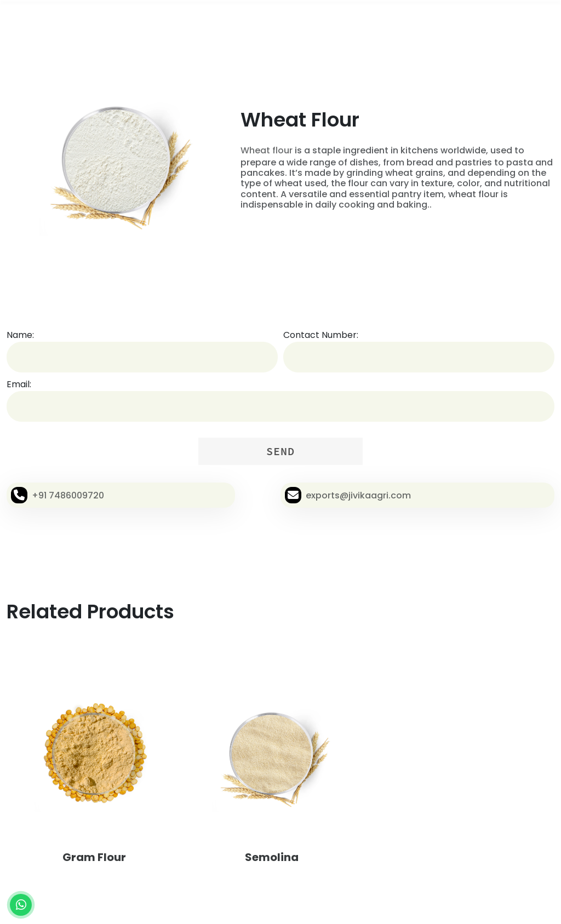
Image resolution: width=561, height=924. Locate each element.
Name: (20, 335)
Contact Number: (321, 335)
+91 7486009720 (68, 495)
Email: (19, 384)
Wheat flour (267, 150)
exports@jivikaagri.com (358, 495)
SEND (280, 451)
